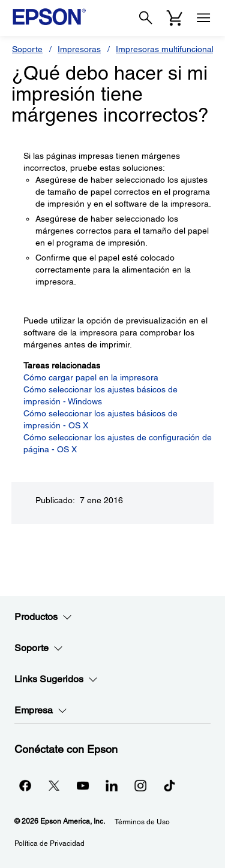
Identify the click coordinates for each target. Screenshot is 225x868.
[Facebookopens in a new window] (25, 785)
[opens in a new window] (169, 785)
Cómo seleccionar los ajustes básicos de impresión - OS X (100, 419)
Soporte (27, 49)
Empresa (41, 710)
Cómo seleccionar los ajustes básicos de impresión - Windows (100, 395)
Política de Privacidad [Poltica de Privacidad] (49, 843)
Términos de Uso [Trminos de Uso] (142, 822)
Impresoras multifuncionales (169, 49)
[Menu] (203, 18)
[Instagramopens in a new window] (140, 785)
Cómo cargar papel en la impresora (91, 377)
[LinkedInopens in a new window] (112, 785)
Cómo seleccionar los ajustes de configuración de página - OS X (118, 443)
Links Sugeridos (56, 679)
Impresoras (79, 49)
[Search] (146, 18)
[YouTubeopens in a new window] (83, 785)
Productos (43, 617)
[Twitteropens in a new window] (54, 785)
